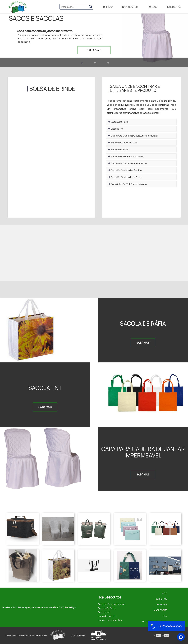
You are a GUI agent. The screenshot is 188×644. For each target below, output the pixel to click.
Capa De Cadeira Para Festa (125, 177)
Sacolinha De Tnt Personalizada (127, 184)
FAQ (165, 616)
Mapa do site (160, 610)
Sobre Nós (174, 7)
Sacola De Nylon (119, 149)
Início (108, 7)
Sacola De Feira (107, 608)
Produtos (130, 7)
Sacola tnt (104, 612)
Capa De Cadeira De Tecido (125, 170)
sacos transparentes (110, 620)
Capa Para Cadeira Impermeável (127, 163)
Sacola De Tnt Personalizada (126, 156)
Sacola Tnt (116, 129)
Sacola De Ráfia (118, 122)
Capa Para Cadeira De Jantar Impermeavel (133, 136)
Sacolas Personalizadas (112, 604)
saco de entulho (107, 616)
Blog (153, 7)
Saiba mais (94, 50)
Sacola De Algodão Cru (122, 143)
